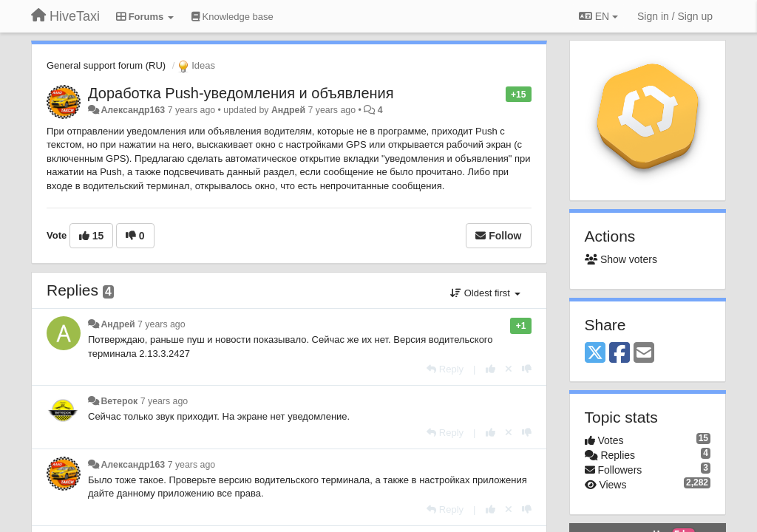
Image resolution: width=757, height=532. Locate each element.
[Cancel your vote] (509, 369)
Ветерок (119, 401)
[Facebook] (619, 354)
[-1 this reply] (527, 369)
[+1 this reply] (490, 369)
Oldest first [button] (485, 293)
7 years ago (162, 324)
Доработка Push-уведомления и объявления (241, 93)
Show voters (621, 259)
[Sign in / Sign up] (675, 16)
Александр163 (133, 110)
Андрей (288, 110)
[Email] (644, 354)
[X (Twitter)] (595, 354)
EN (598, 16)
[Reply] (445, 369)
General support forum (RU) (106, 65)
